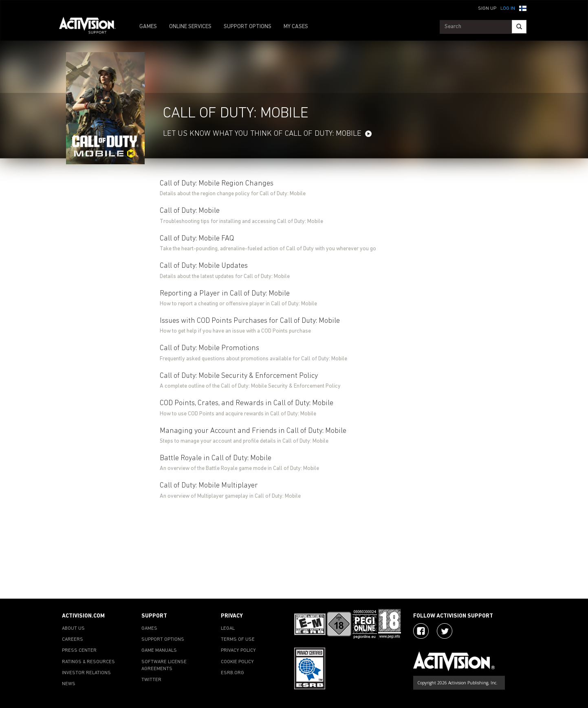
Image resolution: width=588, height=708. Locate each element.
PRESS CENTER (79, 651)
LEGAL (228, 629)
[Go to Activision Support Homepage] (91, 27)
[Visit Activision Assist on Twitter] (445, 631)
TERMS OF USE (238, 640)
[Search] (519, 27)
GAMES (148, 27)
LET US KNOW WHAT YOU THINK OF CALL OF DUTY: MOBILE (262, 134)
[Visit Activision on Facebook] (421, 631)
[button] (523, 8)
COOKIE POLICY (237, 662)
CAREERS (73, 640)
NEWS (69, 684)
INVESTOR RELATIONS (86, 673)
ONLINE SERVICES (190, 27)
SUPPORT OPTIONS (248, 27)
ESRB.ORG (232, 673)
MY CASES (296, 27)
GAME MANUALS (159, 651)
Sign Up (487, 9)
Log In (508, 9)
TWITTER (151, 680)
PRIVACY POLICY (238, 651)
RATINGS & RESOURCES (88, 662)
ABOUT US (73, 629)
